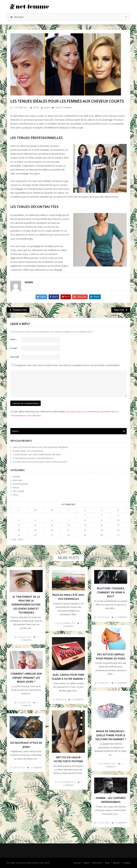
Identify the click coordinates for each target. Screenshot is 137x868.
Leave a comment (64, 108)
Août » (21, 539)
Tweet (41, 297)
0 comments (121, 617)
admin (47, 108)
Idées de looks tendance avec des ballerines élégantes (41, 447)
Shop (16, 495)
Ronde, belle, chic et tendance (28, 451)
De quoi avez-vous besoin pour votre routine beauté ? (40, 462)
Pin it (66, 297)
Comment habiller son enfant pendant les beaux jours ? (26, 678)
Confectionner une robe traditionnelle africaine (37, 454)
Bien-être (18, 480)
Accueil (77, 863)
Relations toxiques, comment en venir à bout (111, 592)
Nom (14, 339)
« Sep (13, 539)
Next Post (121, 310)
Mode (36, 108)
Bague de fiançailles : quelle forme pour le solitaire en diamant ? (111, 735)
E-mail (14, 348)
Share (54, 297)
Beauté (17, 477)
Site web (15, 357)
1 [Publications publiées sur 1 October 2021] (85, 515)
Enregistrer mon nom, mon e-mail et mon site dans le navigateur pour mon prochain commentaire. (67, 365)
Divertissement (21, 484)
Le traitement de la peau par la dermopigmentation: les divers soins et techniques (26, 605)
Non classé (19, 491)
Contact (127, 863)
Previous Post (18, 310)
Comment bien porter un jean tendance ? (34, 458)
